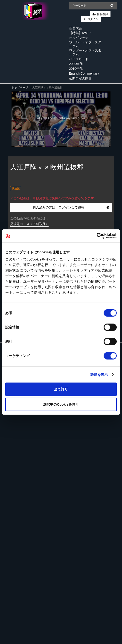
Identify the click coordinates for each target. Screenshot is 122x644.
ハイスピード (79, 59)
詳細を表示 (99, 374)
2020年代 (76, 64)
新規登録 (102, 14)
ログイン (93, 19)
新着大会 (76, 28)
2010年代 (76, 69)
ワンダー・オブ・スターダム (85, 52)
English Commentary (84, 73)
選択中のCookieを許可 (61, 404)
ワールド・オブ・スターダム (85, 44)
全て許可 (61, 389)
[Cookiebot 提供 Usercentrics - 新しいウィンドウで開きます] (97, 236)
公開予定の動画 (80, 78)
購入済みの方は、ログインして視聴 (71, 207)
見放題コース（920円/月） (29, 224)
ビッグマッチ (79, 38)
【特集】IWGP (80, 33)
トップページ (20, 88)
